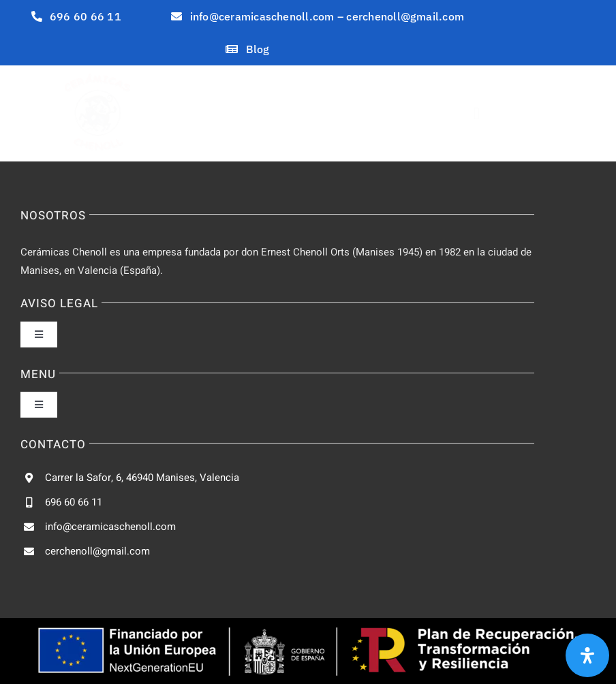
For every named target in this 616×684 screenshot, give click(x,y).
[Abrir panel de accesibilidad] (587, 655)
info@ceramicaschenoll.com (110, 527)
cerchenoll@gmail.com (97, 551)
